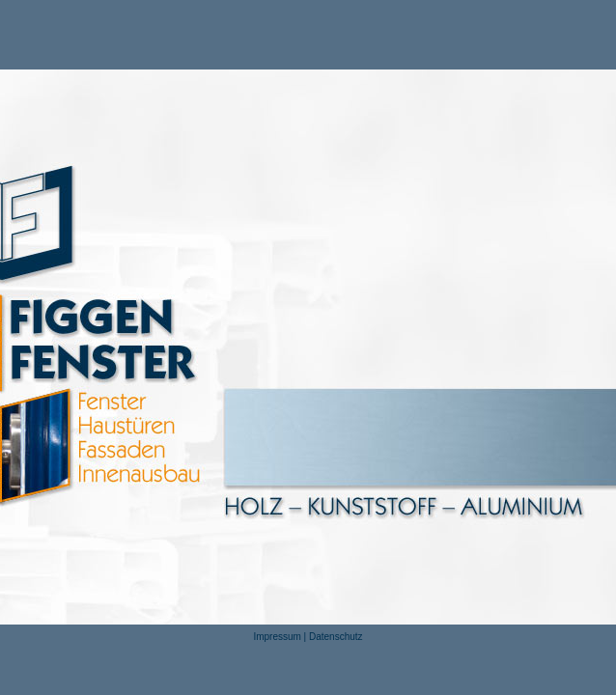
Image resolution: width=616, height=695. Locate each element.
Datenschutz (336, 637)
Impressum (277, 637)
